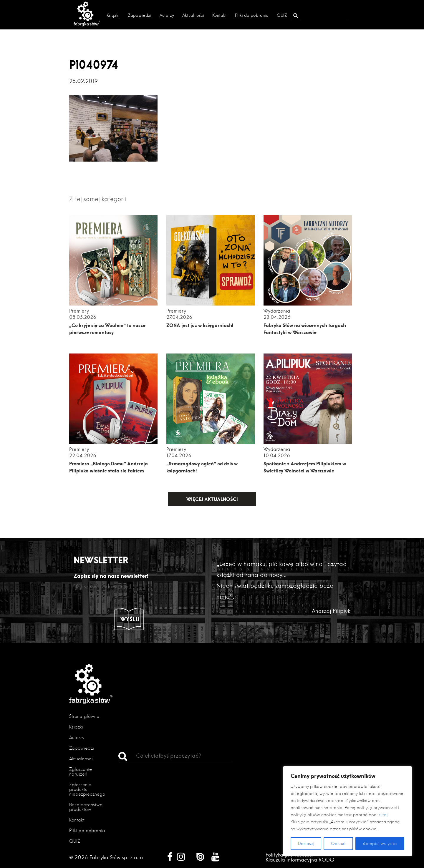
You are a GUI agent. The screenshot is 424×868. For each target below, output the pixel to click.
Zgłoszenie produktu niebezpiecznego (87, 789)
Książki (113, 15)
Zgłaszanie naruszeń (81, 772)
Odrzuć (338, 844)
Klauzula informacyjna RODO (300, 860)
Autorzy (167, 15)
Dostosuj (306, 844)
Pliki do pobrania (252, 15)
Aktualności (193, 15)
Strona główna (84, 716)
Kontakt (220, 15)
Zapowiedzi (140, 15)
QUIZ (282, 15)
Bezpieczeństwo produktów (86, 807)
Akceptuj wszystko (380, 844)
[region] (347, 811)
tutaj (383, 815)
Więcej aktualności (212, 499)
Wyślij (130, 619)
